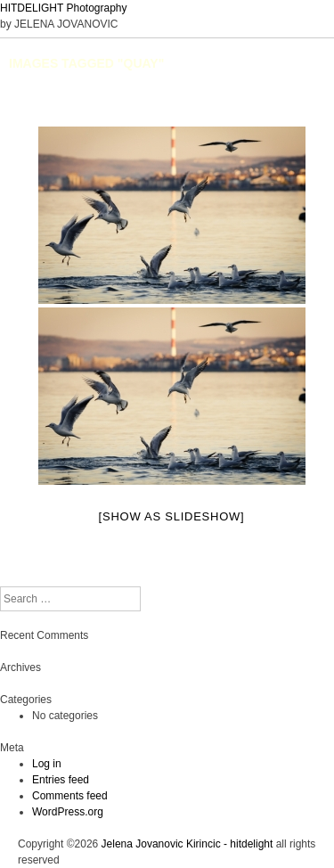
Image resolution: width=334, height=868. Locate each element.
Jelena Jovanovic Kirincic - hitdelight (187, 844)
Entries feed (61, 780)
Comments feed (70, 796)
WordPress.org (68, 812)
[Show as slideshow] (172, 516)
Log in (47, 764)
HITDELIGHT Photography (64, 8)
